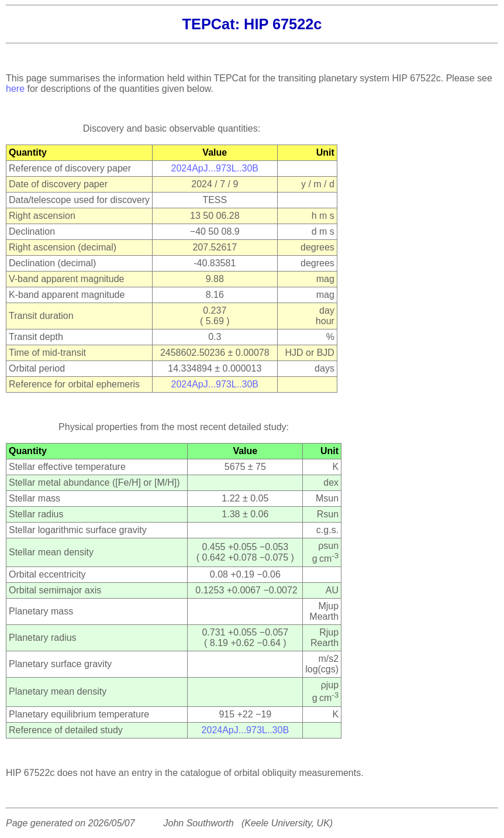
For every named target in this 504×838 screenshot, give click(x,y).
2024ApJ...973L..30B (215, 168)
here (15, 89)
